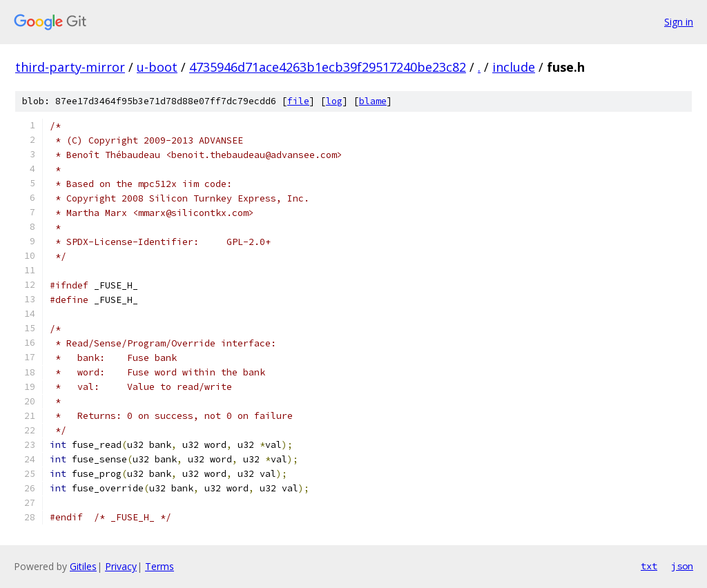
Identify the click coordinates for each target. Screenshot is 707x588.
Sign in (679, 22)
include (514, 67)
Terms (159, 566)
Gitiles (83, 566)
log (334, 101)
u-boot (157, 67)
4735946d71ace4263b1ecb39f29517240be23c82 (328, 67)
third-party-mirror (70, 67)
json (682, 566)
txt (649, 566)
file (298, 101)
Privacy (121, 566)
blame (373, 101)
